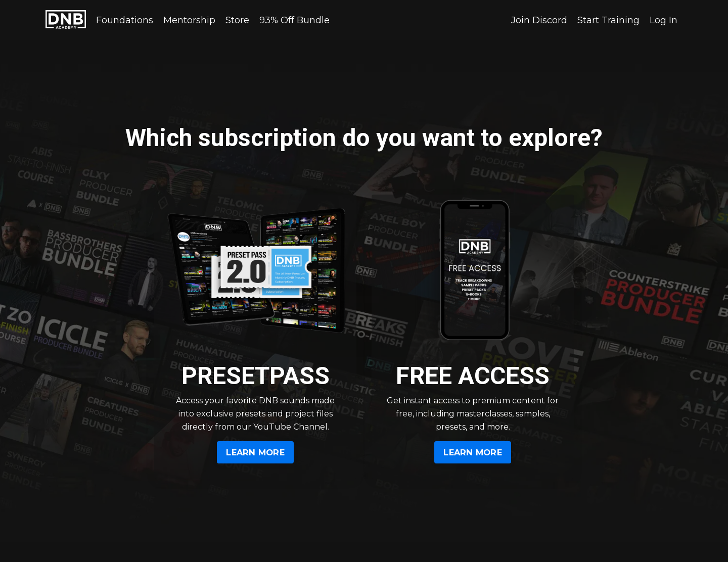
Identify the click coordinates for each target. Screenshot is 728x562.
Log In (664, 20)
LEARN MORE (255, 452)
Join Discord (539, 20)
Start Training (608, 20)
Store (237, 20)
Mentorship (189, 20)
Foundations (125, 20)
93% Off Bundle (294, 20)
